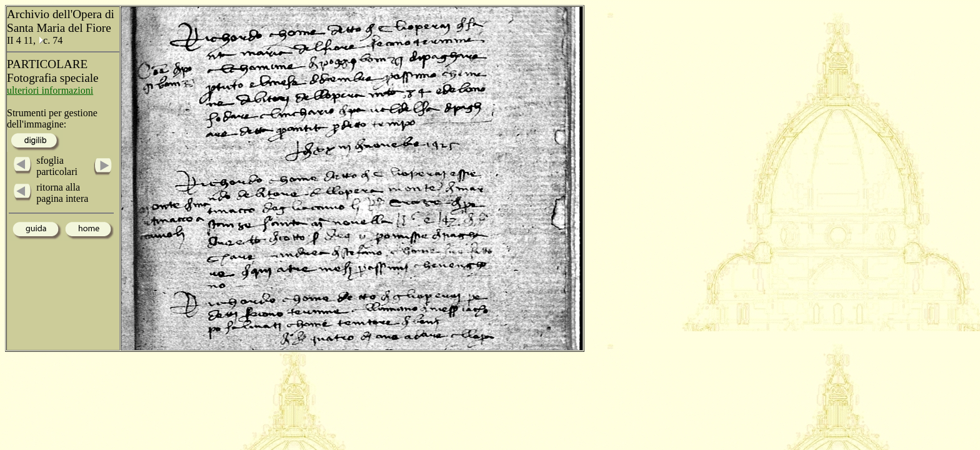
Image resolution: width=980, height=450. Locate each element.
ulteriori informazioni (50, 90)
